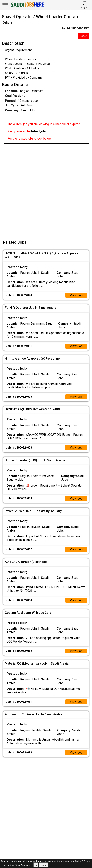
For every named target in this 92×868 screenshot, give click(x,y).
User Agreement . (24, 865)
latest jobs (39, 131)
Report (83, 36)
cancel (44, 865)
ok (36, 865)
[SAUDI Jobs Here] (27, 7)
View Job (76, 295)
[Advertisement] (46, 189)
